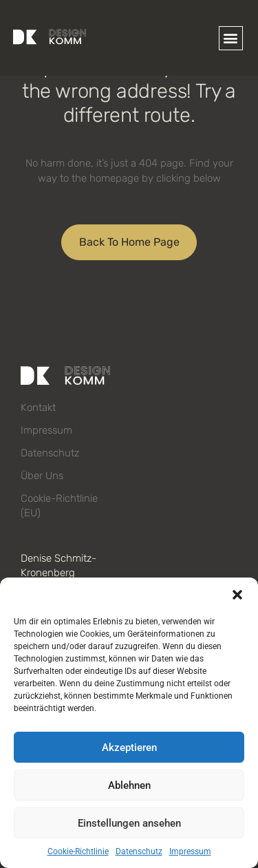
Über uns (42, 476)
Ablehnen (129, 785)
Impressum (190, 851)
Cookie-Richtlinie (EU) (59, 506)
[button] (237, 595)
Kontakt (38, 407)
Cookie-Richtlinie (78, 851)
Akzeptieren (129, 748)
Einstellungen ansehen (129, 823)
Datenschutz (139, 851)
